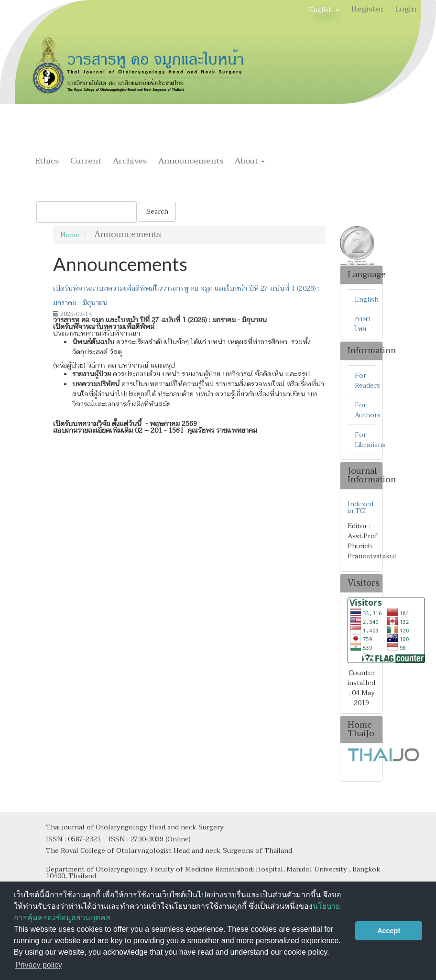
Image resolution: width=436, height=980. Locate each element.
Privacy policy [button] (39, 965)
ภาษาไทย (363, 324)
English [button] (324, 10)
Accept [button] (389, 931)
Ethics (47, 161)
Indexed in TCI (360, 508)
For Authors (368, 410)
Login (406, 9)
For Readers (367, 381)
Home (70, 235)
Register (368, 9)
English (367, 299)
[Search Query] (87, 212)
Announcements (191, 161)
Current (86, 161)
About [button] (250, 161)
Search (157, 212)
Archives (130, 161)
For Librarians (370, 440)
